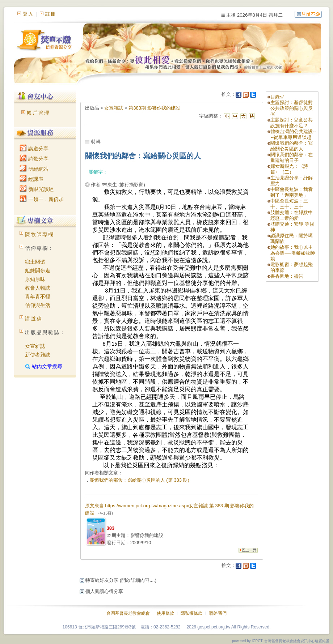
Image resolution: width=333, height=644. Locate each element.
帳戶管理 (38, 113)
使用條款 (165, 613)
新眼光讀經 (37, 189)
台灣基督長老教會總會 (128, 613)
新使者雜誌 (38, 355)
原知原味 (35, 279)
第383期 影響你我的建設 (154, 108)
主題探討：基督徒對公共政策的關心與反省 (292, 108)
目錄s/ (277, 97)
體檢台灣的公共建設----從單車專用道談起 (293, 134)
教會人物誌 (38, 288)
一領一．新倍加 (42, 199)
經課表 (31, 179)
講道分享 (34, 149)
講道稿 (34, 319)
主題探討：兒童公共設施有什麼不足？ (292, 123)
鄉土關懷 (35, 262)
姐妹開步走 (38, 270)
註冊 (51, 14)
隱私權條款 (191, 613)
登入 (28, 14)
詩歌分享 (34, 159)
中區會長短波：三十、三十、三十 (289, 204)
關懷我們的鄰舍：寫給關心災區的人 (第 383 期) (140, 480)
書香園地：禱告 (287, 276)
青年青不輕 (38, 297)
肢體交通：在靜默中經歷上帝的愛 (292, 215)
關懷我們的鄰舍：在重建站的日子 (292, 157)
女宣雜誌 (35, 346)
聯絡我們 (218, 613)
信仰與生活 (38, 305)
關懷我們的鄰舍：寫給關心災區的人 (292, 146)
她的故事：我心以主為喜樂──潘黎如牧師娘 (292, 253)
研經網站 (34, 169)
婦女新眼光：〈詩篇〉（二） (289, 169)
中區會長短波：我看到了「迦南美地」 (292, 192)
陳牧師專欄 (39, 234)
